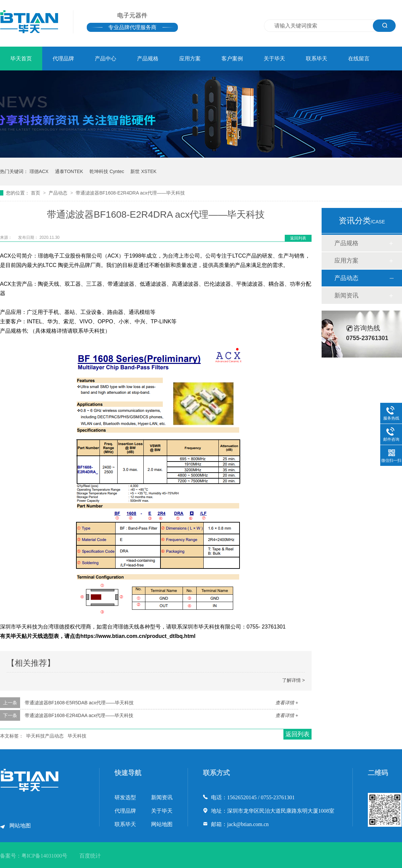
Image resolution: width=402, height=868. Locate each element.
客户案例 (232, 59)
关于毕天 (274, 59)
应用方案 (190, 59)
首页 (36, 193)
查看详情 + (287, 703)
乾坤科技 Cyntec (107, 171)
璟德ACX (39, 171)
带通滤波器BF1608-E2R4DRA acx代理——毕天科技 (130, 193)
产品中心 (106, 59)
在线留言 (359, 59)
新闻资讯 (346, 295)
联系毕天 (317, 59)
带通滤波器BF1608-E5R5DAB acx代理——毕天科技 (79, 703)
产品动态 (59, 193)
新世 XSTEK (143, 171)
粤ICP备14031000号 (44, 856)
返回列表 (298, 238)
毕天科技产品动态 (45, 736)
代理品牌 (63, 59)
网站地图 (20, 826)
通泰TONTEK (69, 171)
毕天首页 (21, 59)
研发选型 (125, 797)
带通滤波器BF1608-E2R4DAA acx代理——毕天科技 (79, 715)
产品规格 (148, 59)
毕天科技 (77, 736)
